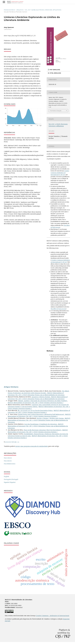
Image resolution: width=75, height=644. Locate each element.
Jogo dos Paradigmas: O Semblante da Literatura (41, 424)
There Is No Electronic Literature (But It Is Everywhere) (43, 430)
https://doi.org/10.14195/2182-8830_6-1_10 (22, 36)
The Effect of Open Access (58, 309)
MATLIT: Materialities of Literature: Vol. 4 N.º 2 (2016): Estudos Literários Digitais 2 (36, 403)
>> (18, 442)
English (6, 476)
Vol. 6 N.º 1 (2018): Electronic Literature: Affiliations (43, 10)
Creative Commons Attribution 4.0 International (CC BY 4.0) (60, 173)
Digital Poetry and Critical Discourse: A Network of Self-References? (41, 414)
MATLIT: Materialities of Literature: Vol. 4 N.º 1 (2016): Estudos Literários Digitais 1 (39, 415)
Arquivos (20, 10)
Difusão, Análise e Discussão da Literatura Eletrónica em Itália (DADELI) (43, 401)
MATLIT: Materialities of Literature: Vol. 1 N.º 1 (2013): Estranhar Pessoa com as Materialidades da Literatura (36, 394)
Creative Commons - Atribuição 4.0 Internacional (52, 616)
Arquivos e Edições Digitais (41, 397)
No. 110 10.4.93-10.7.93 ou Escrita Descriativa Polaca (35, 410)
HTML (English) (55, 73)
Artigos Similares (11, 387)
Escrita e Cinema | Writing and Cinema (50, 418)
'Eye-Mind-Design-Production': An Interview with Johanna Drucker (39, 392)
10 (15, 442)
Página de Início (10, 10)
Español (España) (10, 482)
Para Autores (8, 461)
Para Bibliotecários (10, 464)
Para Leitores (8, 458)
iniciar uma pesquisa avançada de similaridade (32, 446)
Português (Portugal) (11, 479)
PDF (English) (55, 70)
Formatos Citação (56, 111)
